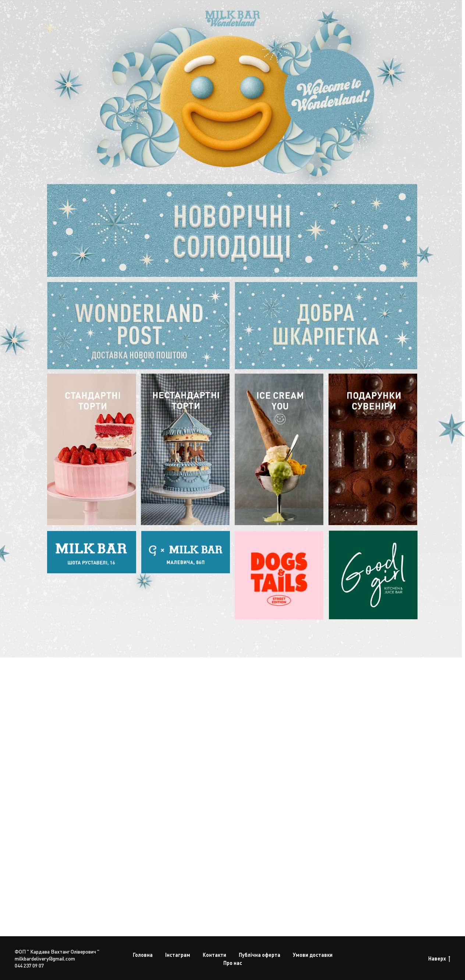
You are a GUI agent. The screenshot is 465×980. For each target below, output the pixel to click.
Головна (143, 955)
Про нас (233, 963)
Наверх (439, 958)
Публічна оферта (260, 955)
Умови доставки (313, 955)
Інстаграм (178, 955)
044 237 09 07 (29, 965)
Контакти (214, 955)
